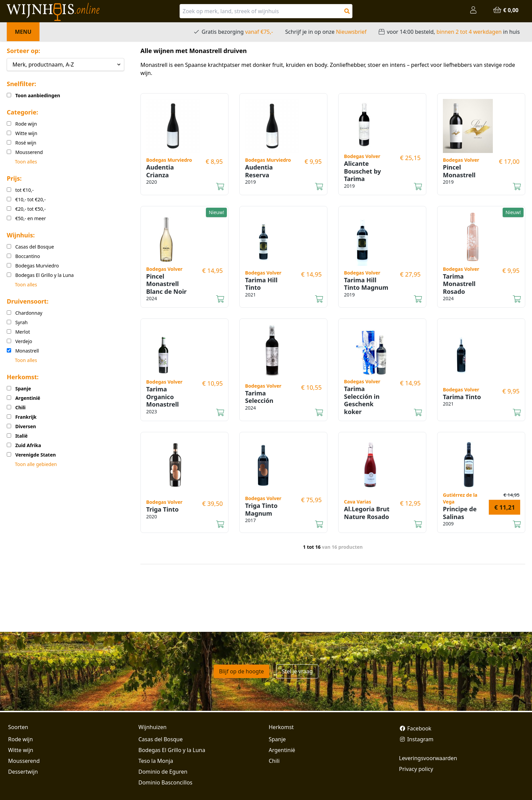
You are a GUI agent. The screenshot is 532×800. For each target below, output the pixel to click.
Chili (274, 761)
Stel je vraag (297, 671)
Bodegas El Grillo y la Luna (172, 750)
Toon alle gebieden (36, 464)
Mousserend (24, 761)
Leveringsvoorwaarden (428, 758)
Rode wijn (20, 739)
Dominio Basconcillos (165, 782)
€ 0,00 (506, 10)
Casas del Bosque (161, 739)
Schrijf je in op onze (326, 32)
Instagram (416, 739)
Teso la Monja (156, 761)
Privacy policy (416, 769)
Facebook (415, 728)
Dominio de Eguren (163, 772)
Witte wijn (21, 750)
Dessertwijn (23, 772)
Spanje (277, 739)
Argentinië (282, 750)
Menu (23, 32)
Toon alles (26, 162)
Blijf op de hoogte (242, 671)
